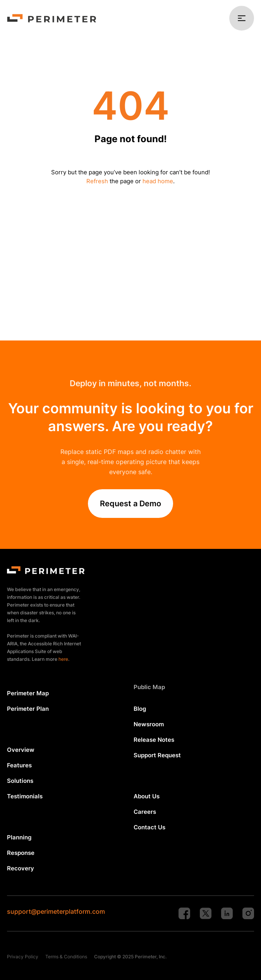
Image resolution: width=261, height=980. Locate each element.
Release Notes (154, 740)
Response (21, 853)
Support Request (157, 755)
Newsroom (149, 724)
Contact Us (149, 827)
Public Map (149, 687)
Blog (140, 709)
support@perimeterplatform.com (56, 911)
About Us (147, 796)
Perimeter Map (28, 693)
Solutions (20, 781)
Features (19, 765)
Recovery (21, 868)
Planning (19, 837)
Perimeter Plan (28, 709)
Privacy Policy (23, 957)
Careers (145, 812)
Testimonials (25, 796)
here (63, 659)
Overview (21, 750)
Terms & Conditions (66, 957)
